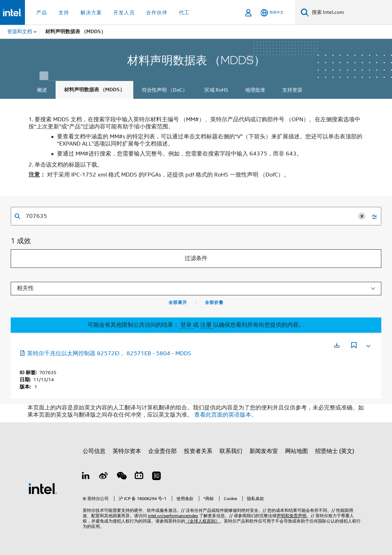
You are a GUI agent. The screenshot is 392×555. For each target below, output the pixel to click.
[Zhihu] (156, 477)
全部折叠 (214, 302)
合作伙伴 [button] (157, 12)
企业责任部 (163, 451)
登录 (186, 325)
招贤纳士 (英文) (335, 451)
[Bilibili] (139, 477)
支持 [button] (64, 12)
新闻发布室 (264, 451)
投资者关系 (198, 451)
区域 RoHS (216, 90)
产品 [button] (42, 12)
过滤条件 (196, 258)
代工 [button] (184, 12)
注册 (207, 325)
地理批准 (255, 90)
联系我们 (231, 451)
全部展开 (178, 302)
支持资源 (292, 90)
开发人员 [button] (124, 12)
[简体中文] (272, 13)
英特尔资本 (127, 451)
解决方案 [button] (91, 12)
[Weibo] (104, 477)
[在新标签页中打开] (337, 345)
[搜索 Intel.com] (350, 12)
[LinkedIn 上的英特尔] (86, 477)
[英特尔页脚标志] (43, 488)
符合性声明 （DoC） (165, 90)
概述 (42, 90)
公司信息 (94, 451)
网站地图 (296, 451)
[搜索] (305, 12)
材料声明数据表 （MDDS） (94, 90)
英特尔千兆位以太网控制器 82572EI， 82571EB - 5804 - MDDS (105, 353)
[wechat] (121, 477)
